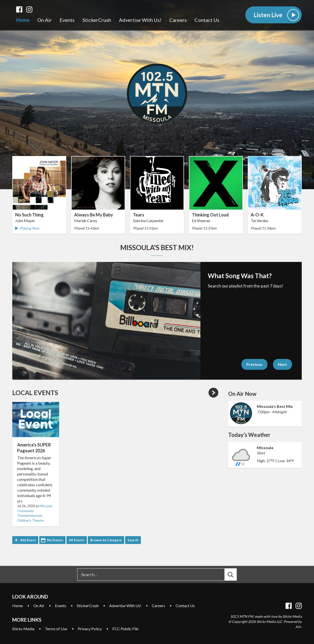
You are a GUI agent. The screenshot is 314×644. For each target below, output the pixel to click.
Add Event (28, 540)
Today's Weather (249, 435)
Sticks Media (23, 629)
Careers (178, 20)
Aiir (298, 627)
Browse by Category (106, 540)
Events (67, 20)
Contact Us (207, 20)
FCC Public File (125, 629)
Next (282, 364)
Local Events (35, 393)
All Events (77, 540)
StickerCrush (97, 20)
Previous (254, 364)
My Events (55, 540)
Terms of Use (56, 629)
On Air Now (242, 394)
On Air (45, 20)
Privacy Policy (90, 629)
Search (133, 540)
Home (23, 20)
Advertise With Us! (140, 20)
